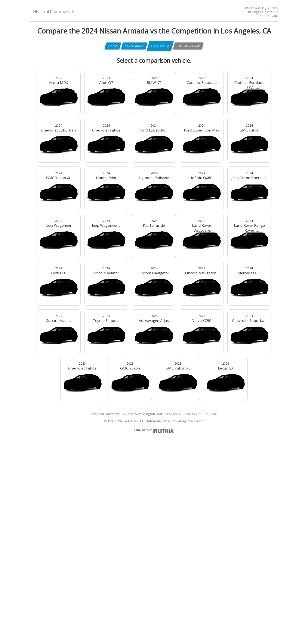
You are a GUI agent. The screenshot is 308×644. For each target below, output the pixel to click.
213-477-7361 (269, 16)
